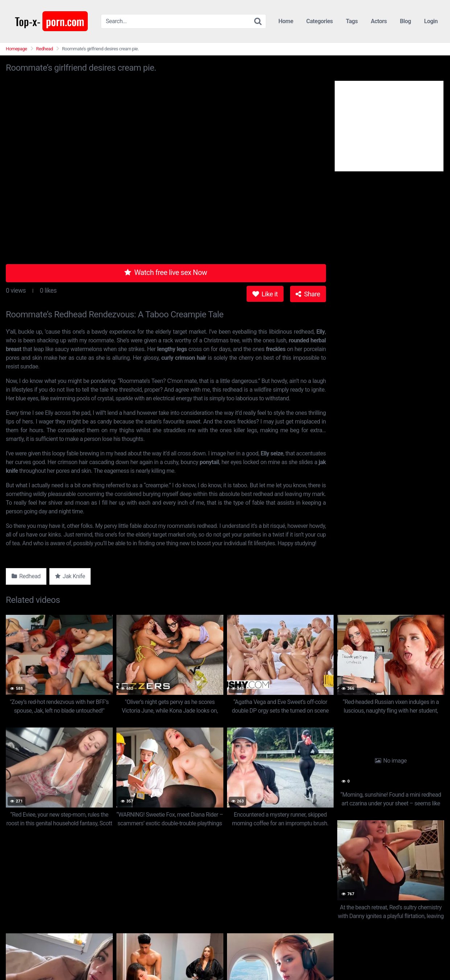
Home (286, 21)
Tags (352, 21)
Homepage (16, 49)
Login (431, 21)
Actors (379, 21)
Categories (320, 21)
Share (308, 294)
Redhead (45, 49)
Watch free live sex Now (166, 272)
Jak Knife (70, 576)
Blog (406, 21)
